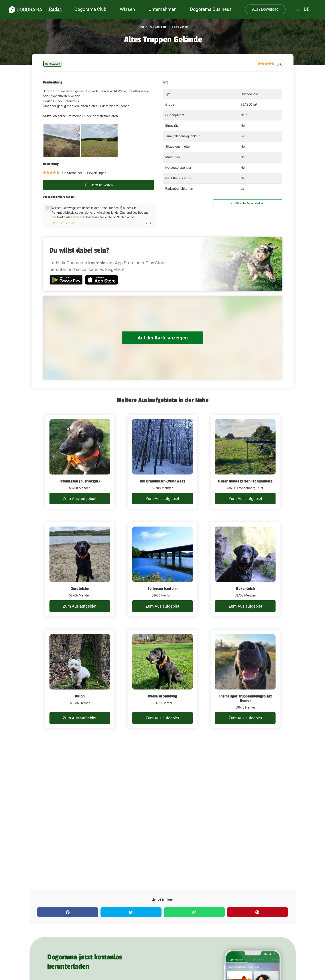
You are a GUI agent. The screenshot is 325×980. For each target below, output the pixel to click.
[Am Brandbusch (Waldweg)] (162, 462)
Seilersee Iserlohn (163, 589)
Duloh (80, 696)
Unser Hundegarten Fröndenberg (245, 481)
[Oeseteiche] (80, 569)
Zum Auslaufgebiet (80, 499)
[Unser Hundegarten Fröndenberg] (245, 462)
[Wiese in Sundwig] (162, 679)
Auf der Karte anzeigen (163, 338)
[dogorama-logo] (26, 10)
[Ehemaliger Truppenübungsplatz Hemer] (245, 679)
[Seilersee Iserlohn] (162, 569)
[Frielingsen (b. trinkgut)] (80, 462)
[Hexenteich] (245, 569)
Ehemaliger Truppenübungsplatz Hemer (245, 698)
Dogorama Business (211, 9)
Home (141, 27)
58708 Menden (180, 27)
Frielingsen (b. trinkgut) (80, 481)
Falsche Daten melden (248, 203)
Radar (55, 9)
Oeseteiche (80, 589)
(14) (280, 64)
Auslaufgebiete (158, 27)
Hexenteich (245, 589)
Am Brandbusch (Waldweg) (163, 481)
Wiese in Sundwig (162, 696)
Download (265, 9)
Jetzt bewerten (98, 185)
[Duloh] (80, 679)
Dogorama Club (90, 9)
